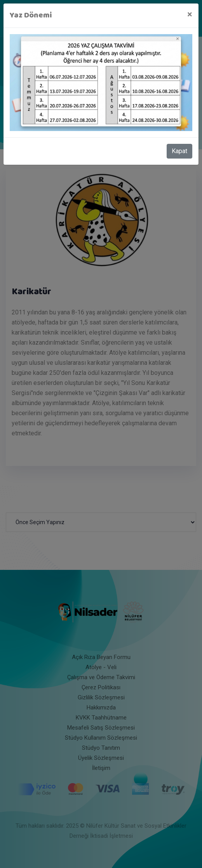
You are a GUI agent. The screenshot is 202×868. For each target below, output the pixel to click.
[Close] (190, 14)
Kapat (179, 151)
